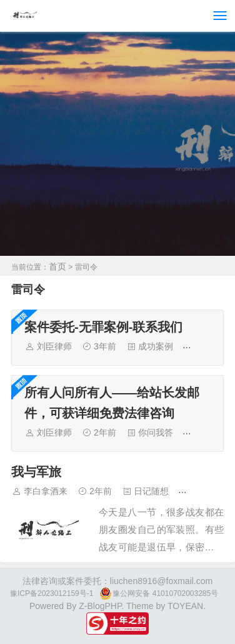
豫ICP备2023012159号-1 (52, 593)
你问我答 (156, 432)
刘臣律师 (54, 346)
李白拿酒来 (46, 491)
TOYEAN (185, 606)
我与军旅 (36, 472)
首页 (57, 266)
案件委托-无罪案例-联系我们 (103, 327)
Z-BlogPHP (100, 606)
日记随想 (151, 491)
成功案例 (156, 346)
